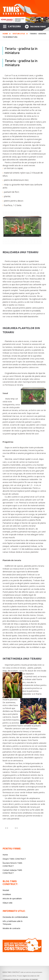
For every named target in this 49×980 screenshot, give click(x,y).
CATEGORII (12, 26)
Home (5, 34)
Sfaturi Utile (19, 34)
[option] (24, 20)
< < (7, 828)
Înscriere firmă (35, 26)
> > (16, 828)
